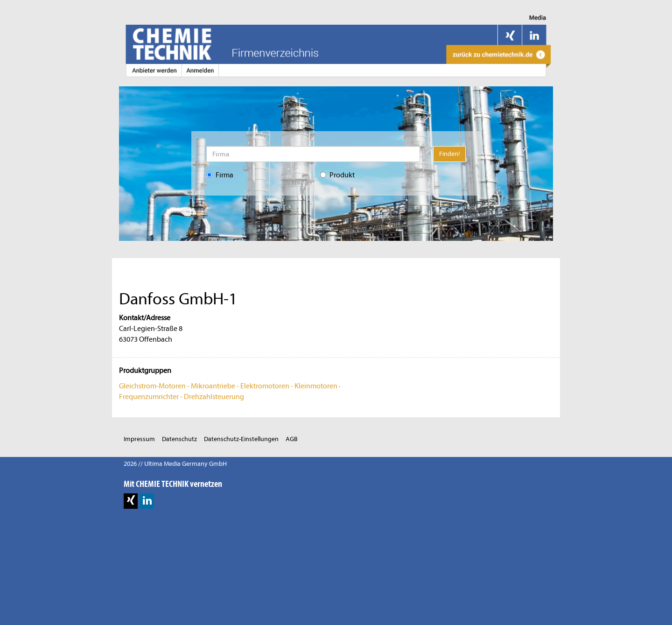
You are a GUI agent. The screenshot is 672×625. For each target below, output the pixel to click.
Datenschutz (179, 439)
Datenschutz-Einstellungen (241, 439)
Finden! (449, 154)
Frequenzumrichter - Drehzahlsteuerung (182, 397)
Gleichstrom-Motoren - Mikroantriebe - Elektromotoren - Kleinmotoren (228, 386)
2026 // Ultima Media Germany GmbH (175, 464)
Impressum (139, 439)
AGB (292, 439)
